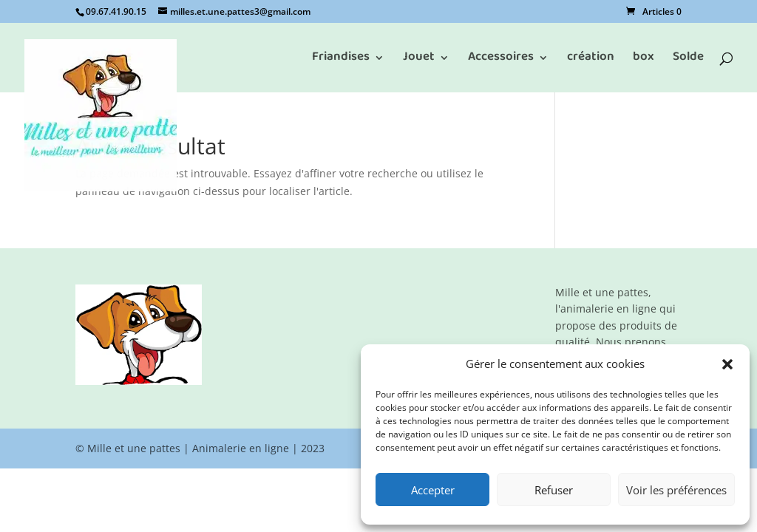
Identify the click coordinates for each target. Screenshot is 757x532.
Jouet (419, 61)
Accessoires (501, 61)
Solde (688, 61)
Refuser (554, 490)
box (644, 61)
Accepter (433, 490)
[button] (727, 364)
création (591, 61)
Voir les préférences (676, 490)
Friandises (341, 61)
